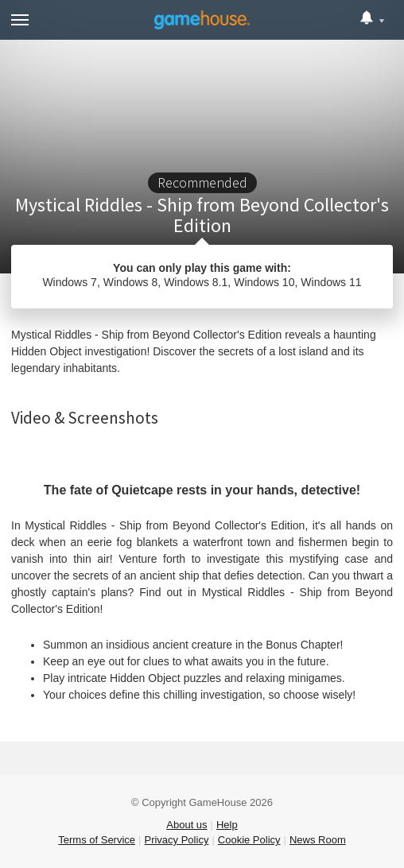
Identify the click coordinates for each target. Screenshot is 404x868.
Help (227, 825)
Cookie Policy (249, 840)
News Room (318, 840)
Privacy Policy (176, 840)
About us (186, 825)
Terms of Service (97, 840)
